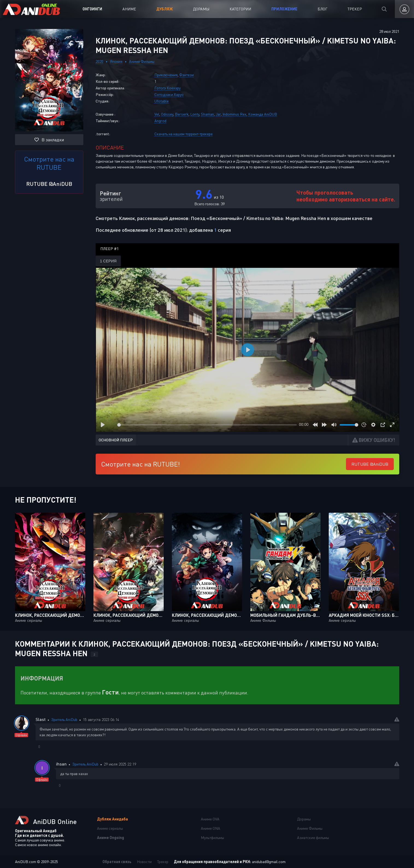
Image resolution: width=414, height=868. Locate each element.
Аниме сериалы (110, 828)
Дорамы (201, 9)
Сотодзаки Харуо (169, 94)
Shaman (207, 114)
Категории (240, 9)
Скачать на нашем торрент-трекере (183, 134)
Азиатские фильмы (313, 838)
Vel (157, 114)
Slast (41, 719)
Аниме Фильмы (142, 61)
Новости (144, 862)
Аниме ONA (211, 828)
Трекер (355, 9)
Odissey (167, 114)
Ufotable (162, 101)
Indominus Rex (234, 114)
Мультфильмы (212, 838)
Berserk (182, 114)
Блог (322, 9)
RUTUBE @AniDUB (49, 184)
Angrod (160, 121)
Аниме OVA (210, 819)
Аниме (129, 9)
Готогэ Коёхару (168, 88)
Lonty (195, 114)
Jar (218, 114)
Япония (116, 61)
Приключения (166, 75)
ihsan (61, 764)
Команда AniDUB (263, 114)
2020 (99, 61)
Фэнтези (187, 75)
